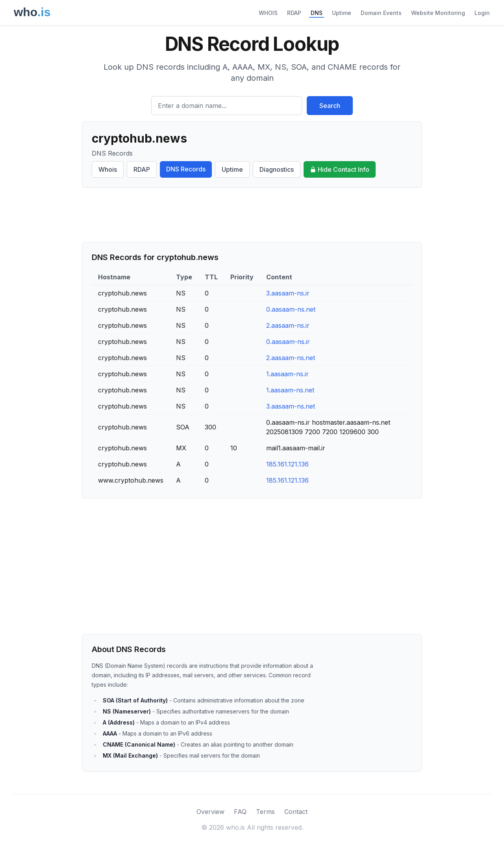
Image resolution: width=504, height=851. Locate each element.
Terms (265, 812)
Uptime (342, 13)
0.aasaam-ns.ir (288, 342)
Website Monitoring (438, 13)
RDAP (294, 13)
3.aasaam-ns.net (291, 406)
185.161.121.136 (287, 464)
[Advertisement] (252, 215)
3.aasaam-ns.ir (288, 293)
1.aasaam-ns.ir (287, 374)
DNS (317, 13)
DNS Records (186, 169)
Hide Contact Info (340, 169)
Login (482, 13)
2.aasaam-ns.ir (288, 325)
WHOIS (268, 13)
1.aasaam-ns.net (290, 390)
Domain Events (381, 13)
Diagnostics (277, 169)
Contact (296, 812)
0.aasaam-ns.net (291, 309)
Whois (108, 169)
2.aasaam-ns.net (291, 358)
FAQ (240, 812)
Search (330, 106)
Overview (210, 812)
